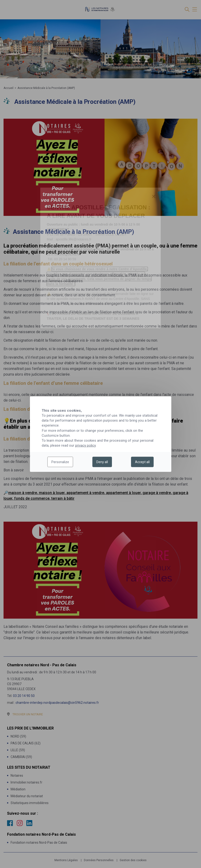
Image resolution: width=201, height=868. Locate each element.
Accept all (142, 462)
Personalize (60, 462)
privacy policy (85, 445)
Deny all (102, 462)
